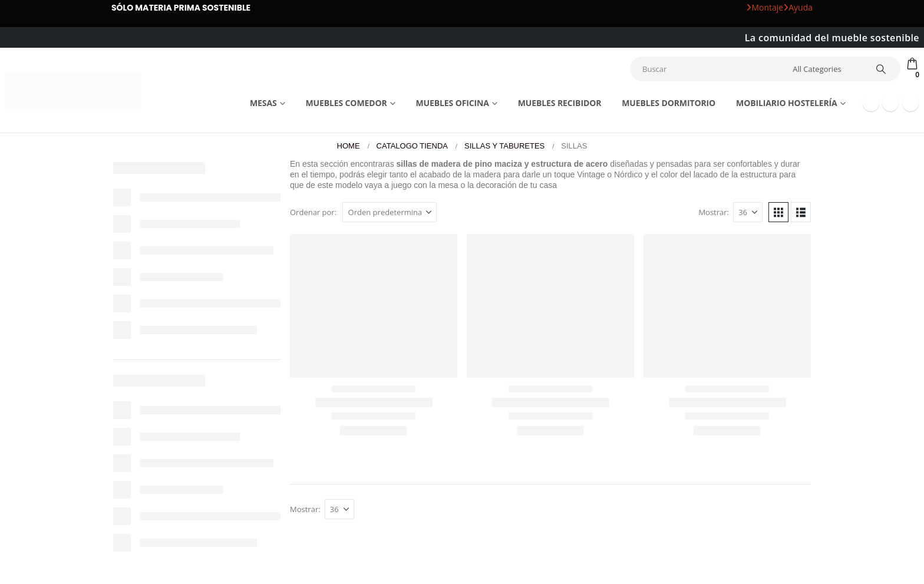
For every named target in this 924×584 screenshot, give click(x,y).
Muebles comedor (346, 103)
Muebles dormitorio (669, 103)
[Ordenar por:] (390, 212)
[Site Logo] (73, 90)
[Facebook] (871, 103)
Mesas (263, 103)
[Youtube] (890, 103)
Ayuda (798, 7)
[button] (778, 212)
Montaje (765, 7)
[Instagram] (910, 103)
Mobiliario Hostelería (787, 103)
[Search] (881, 69)
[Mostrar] (748, 212)
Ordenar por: (313, 212)
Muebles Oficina (452, 103)
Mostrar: (714, 212)
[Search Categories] (826, 69)
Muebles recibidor (560, 103)
